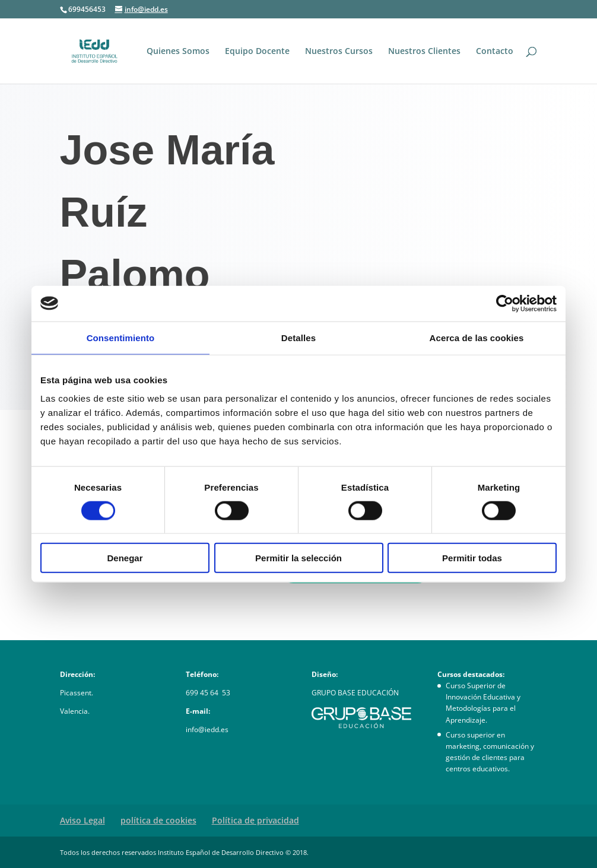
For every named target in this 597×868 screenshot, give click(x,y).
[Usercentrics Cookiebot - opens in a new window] (505, 303)
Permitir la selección (298, 558)
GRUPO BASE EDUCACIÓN (355, 693)
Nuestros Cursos (339, 52)
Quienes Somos (178, 52)
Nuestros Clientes (424, 52)
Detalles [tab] (298, 337)
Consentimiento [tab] (121, 337)
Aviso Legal (82, 820)
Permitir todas (472, 558)
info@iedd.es (207, 729)
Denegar (125, 558)
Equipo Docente (257, 52)
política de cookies (158, 820)
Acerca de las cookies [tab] (477, 337)
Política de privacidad (255, 820)
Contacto (495, 52)
